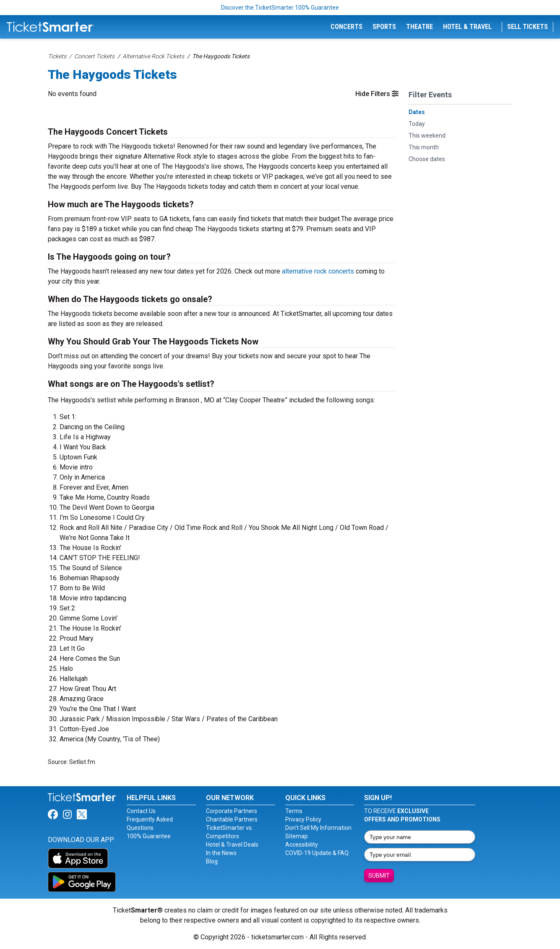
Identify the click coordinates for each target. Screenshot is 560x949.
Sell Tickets (527, 27)
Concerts (346, 27)
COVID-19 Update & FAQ (317, 853)
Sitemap (297, 836)
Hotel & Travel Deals (232, 845)
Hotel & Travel (467, 27)
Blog (212, 861)
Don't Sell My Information (318, 828)
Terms (294, 811)
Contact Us (141, 811)
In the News (221, 853)
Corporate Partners (232, 811)
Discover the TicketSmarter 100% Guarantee (280, 8)
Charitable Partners (232, 819)
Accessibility (302, 845)
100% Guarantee (149, 836)
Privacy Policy (303, 819)
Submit (379, 876)
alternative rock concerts (318, 271)
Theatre (419, 27)
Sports (384, 27)
